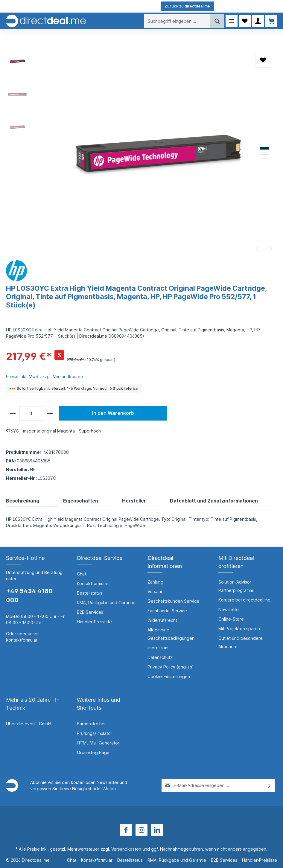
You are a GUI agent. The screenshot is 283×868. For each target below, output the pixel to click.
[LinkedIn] (157, 830)
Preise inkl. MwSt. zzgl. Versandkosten (44, 376)
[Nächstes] (270, 249)
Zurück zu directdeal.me (187, 6)
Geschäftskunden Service (173, 601)
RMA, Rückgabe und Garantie (106, 603)
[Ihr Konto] (258, 21)
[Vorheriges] (258, 249)
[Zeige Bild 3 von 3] (264, 159)
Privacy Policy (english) (171, 667)
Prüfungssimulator (95, 733)
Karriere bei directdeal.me (244, 600)
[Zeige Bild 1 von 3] (264, 148)
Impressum (158, 648)
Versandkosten (126, 849)
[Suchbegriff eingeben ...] (177, 21)
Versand (156, 591)
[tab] (32, 501)
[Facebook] (126, 830)
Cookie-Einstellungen (169, 676)
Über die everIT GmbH (29, 724)
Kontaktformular (22, 640)
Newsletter (229, 609)
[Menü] (232, 21)
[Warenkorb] (271, 21)
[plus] (50, 413)
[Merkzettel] (245, 21)
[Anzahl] (31, 413)
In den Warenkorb (113, 413)
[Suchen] (217, 21)
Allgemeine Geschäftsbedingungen (171, 634)
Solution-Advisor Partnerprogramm (236, 586)
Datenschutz (160, 657)
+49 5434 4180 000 (29, 596)
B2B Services (90, 612)
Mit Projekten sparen (239, 629)
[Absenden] (269, 785)
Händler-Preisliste (94, 622)
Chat (82, 574)
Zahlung (155, 582)
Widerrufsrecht (162, 620)
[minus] (13, 413)
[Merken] (263, 60)
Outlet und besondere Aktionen (241, 642)
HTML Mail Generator (98, 743)
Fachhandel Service (167, 611)
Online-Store (231, 619)
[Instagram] (141, 830)
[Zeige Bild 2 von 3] (264, 154)
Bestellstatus (90, 593)
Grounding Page (93, 752)
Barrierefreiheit (92, 724)
